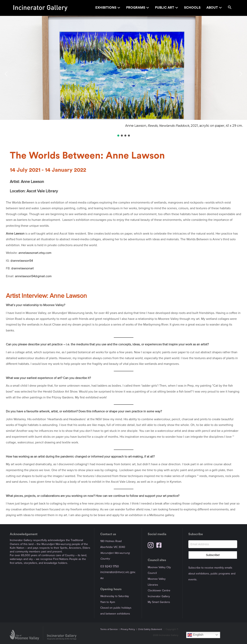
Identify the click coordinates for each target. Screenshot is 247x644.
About (212, 8)
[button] (230, 8)
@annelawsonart (22, 268)
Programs (136, 8)
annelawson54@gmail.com (33, 276)
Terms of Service (109, 629)
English (195, 635)
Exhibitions (106, 8)
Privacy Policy (128, 629)
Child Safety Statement (150, 629)
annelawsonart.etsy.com (35, 253)
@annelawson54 (22, 261)
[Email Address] (213, 544)
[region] (123, 77)
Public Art (165, 8)
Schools (192, 8)
